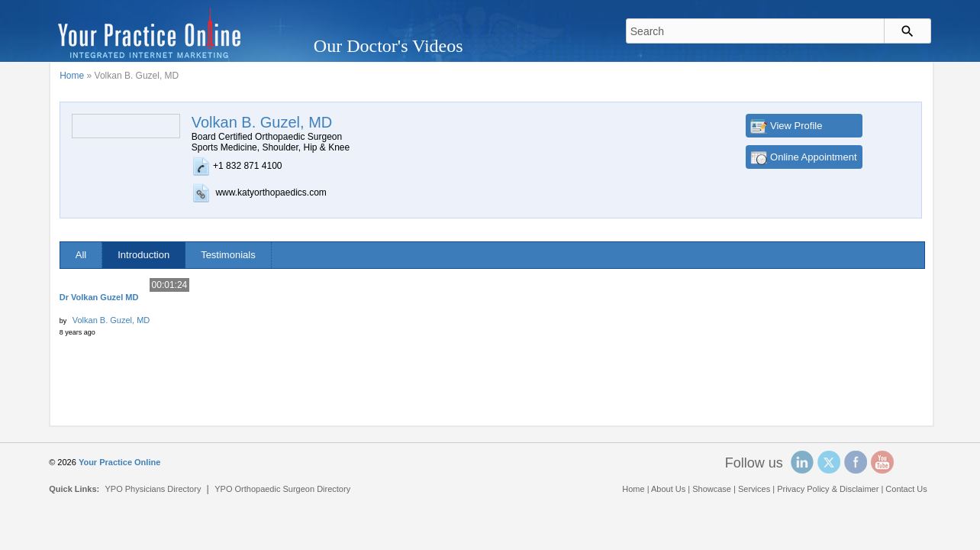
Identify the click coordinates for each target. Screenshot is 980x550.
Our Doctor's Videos (388, 46)
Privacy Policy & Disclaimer (828, 489)
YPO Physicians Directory (153, 489)
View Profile (796, 126)
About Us (668, 489)
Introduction (143, 255)
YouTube (882, 462)
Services (754, 489)
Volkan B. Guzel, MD (111, 320)
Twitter (829, 462)
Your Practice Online (119, 462)
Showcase (712, 489)
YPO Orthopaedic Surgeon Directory (282, 489)
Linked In (802, 462)
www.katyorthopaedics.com (271, 192)
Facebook (856, 462)
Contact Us (906, 489)
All (81, 255)
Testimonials (228, 255)
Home (72, 76)
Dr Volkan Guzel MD (99, 297)
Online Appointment (813, 157)
